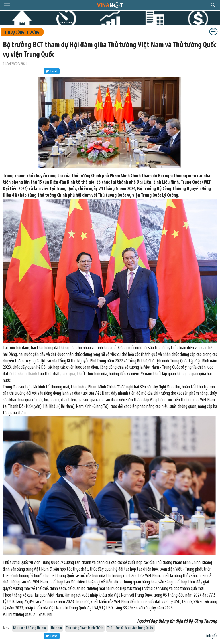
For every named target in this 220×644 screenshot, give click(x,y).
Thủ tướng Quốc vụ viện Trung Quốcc (130, 628)
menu (7, 5)
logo (110, 5)
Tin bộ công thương (22, 33)
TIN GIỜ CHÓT (66, 22)
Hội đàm (56, 628)
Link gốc (211, 636)
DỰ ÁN (154, 22)
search (213, 5)
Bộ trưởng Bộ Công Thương (30, 628)
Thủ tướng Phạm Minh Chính (85, 628)
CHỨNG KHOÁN (198, 22)
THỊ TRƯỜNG (110, 22)
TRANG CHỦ (22, 22)
